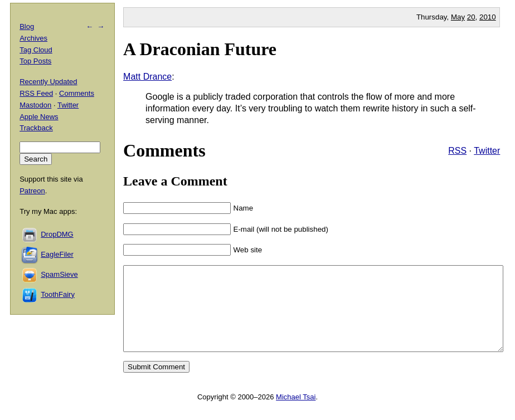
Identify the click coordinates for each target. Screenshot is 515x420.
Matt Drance (147, 77)
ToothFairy (58, 294)
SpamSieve (59, 274)
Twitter (487, 151)
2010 (488, 17)
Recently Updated (48, 82)
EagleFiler (57, 254)
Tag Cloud (36, 50)
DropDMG (57, 234)
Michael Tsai (296, 414)
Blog (27, 26)
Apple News (39, 117)
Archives (33, 38)
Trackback (36, 128)
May (458, 17)
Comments (77, 93)
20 (471, 17)
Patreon (32, 191)
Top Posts (35, 61)
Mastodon (35, 105)
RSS (457, 151)
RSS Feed (36, 93)
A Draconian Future (200, 49)
